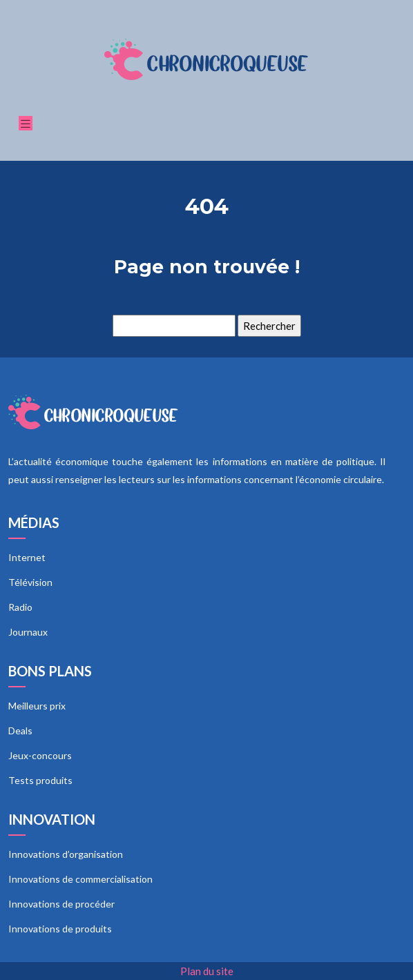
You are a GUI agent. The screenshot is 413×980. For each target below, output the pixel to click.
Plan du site (207, 971)
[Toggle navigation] (26, 123)
